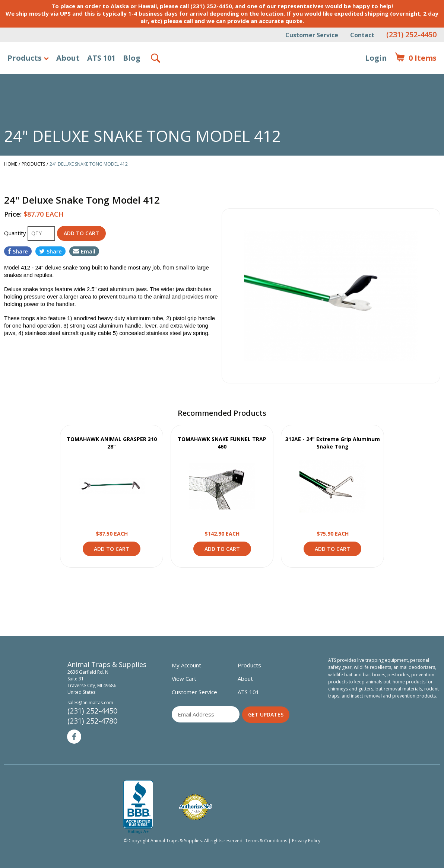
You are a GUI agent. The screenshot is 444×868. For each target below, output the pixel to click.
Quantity (16, 233)
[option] (331, 296)
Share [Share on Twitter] (50, 251)
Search (156, 58)
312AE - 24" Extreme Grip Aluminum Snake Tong (333, 443)
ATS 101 (101, 58)
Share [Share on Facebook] (18, 251)
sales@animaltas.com (90, 703)
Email (84, 251)
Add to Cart (112, 549)
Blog (132, 58)
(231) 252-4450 (411, 34)
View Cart (184, 679)
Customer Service (312, 35)
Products (25, 58)
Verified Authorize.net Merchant (195, 807)
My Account (186, 665)
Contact (362, 35)
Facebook (74, 737)
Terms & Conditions (266, 841)
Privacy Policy (306, 841)
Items (416, 58)
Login (376, 58)
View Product (112, 486)
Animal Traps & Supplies (222, 76)
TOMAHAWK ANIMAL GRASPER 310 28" (112, 443)
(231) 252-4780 (92, 721)
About (68, 58)
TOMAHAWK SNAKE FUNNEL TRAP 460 (222, 443)
